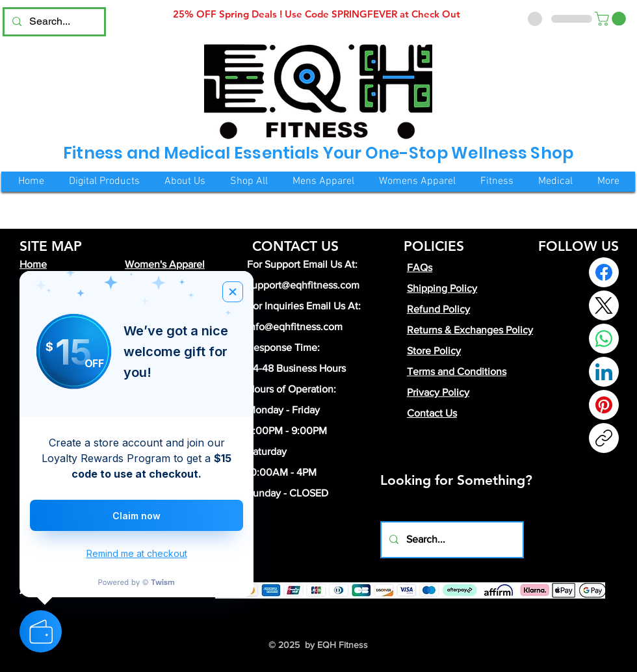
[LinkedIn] (604, 372)
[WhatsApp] (604, 339)
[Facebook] (604, 272)
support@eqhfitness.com (303, 285)
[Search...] (53, 22)
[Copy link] (604, 438)
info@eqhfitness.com (295, 327)
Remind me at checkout (137, 553)
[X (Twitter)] (604, 305)
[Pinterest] (604, 405)
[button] (612, 19)
